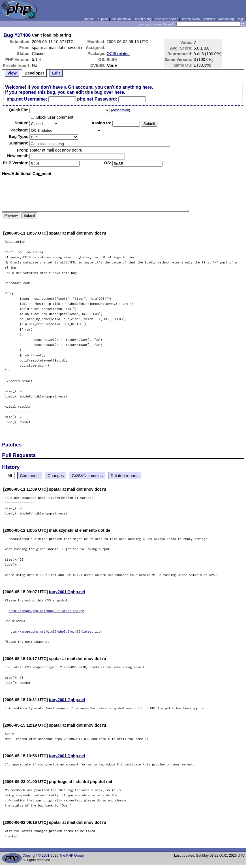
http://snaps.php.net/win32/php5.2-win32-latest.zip (54, 631)
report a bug (143, 19)
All (10, 476)
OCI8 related (118, 54)
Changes (56, 476)
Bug (8, 35)
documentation (122, 19)
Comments (30, 476)
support (103, 19)
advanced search (166, 19)
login (241, 19)
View (12, 73)
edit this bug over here (100, 92)
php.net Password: (97, 99)
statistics (209, 19)
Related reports (125, 476)
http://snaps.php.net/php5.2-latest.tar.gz (46, 611)
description (120, 110)
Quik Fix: (19, 110)
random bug (226, 19)
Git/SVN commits (87, 476)
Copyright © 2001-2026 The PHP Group (53, 856)
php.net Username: (27, 99)
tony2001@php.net (67, 592)
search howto (191, 19)
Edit (56, 73)
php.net (89, 19)
